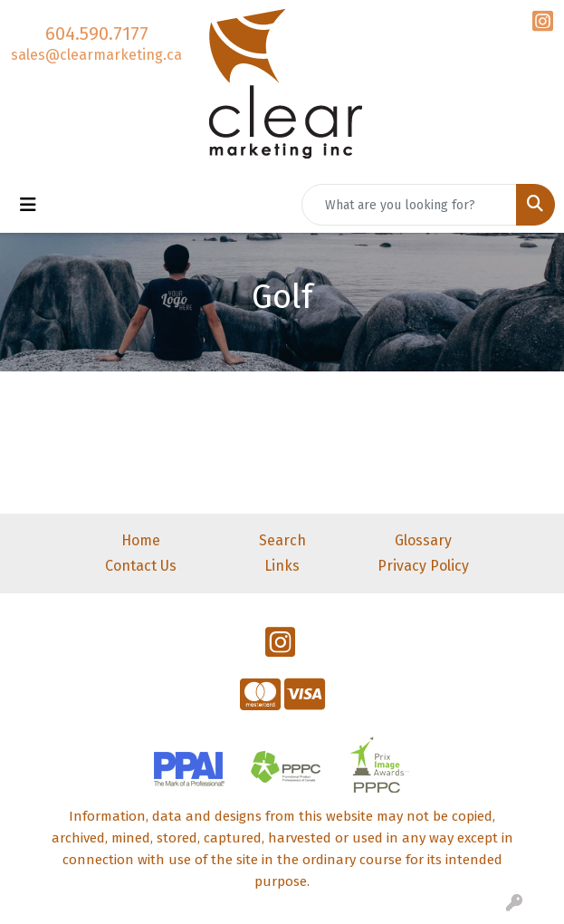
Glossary (423, 540)
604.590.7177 (97, 34)
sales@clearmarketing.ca (96, 55)
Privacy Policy (423, 566)
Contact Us (141, 566)
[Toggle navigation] (28, 205)
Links (282, 566)
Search (282, 540)
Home (141, 540)
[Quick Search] (409, 205)
